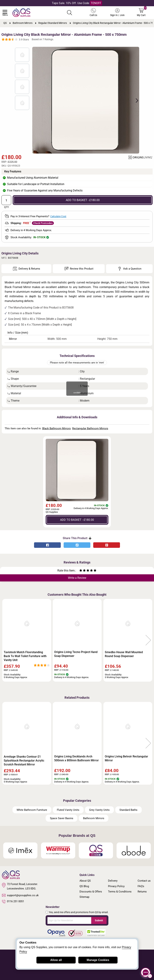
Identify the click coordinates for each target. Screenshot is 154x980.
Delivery (113, 881)
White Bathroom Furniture (32, 810)
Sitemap (84, 897)
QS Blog (84, 886)
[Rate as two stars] (83, 571)
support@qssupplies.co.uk (20, 895)
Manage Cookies (98, 960)
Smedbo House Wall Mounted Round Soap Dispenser (124, 654)
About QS (85, 881)
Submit (99, 920)
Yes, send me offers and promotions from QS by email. (79, 912)
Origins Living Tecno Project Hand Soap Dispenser (76, 654)
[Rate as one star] (81, 571)
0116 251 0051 (13, 902)
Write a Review (77, 578)
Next (135, 100)
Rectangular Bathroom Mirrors (90, 428)
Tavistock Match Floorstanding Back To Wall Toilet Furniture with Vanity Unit (25, 656)
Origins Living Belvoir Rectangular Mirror (126, 758)
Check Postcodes (43, 223)
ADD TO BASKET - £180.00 (83, 200)
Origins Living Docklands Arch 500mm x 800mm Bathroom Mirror (76, 758)
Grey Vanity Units (99, 810)
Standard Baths (128, 810)
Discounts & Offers (91, 892)
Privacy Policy (116, 886)
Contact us (144, 881)
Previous (6, 640)
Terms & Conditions (120, 892)
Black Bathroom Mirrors (57, 428)
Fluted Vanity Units (68, 810)
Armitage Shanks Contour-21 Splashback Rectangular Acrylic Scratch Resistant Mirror (24, 761)
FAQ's (141, 886)
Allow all (56, 960)
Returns (142, 892)
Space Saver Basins (62, 818)
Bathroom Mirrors (94, 818)
